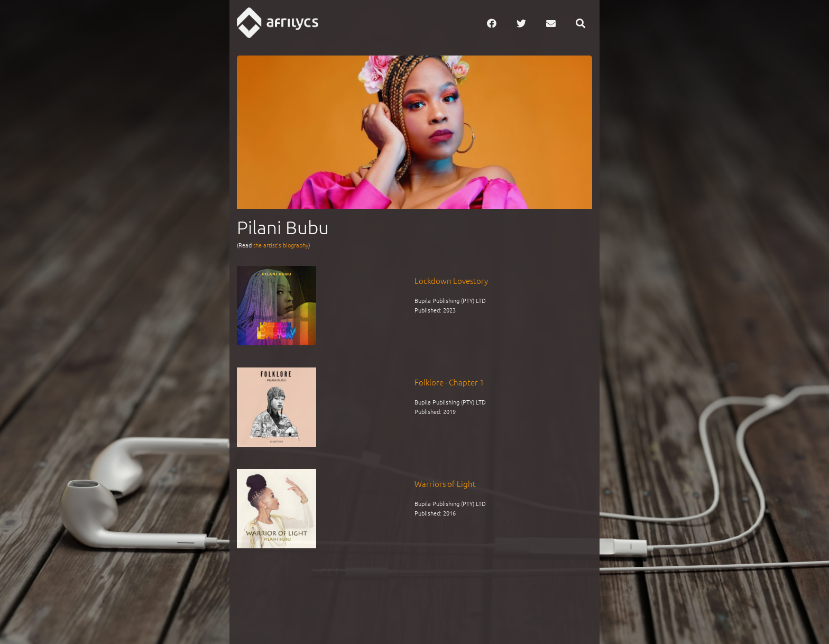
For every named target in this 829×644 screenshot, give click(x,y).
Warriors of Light (445, 484)
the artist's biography (281, 245)
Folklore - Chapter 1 (449, 382)
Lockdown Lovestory (451, 280)
